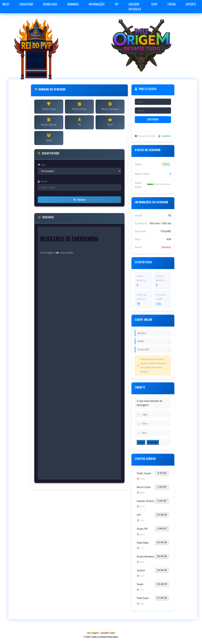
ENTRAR (153, 120)
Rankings (73, 4)
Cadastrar (26, 4)
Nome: (43, 181)
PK (79, 122)
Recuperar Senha (145, 136)
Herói (110, 122)
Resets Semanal (110, 106)
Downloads (50, 4)
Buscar (79, 200)
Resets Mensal (49, 122)
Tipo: (42, 165)
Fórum (172, 4)
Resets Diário (79, 106)
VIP (117, 4)
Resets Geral (49, 106)
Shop (154, 4)
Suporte (191, 4)
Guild (49, 138)
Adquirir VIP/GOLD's (135, 7)
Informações (97, 4)
